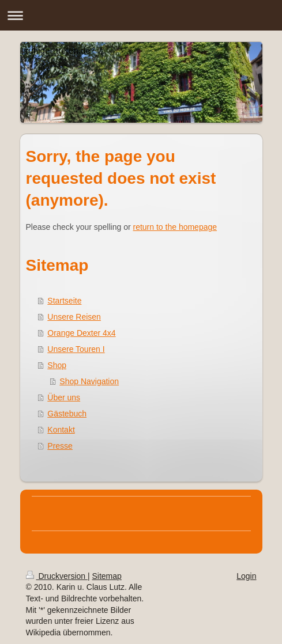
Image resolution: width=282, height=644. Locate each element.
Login (246, 576)
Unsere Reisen (74, 317)
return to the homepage (175, 227)
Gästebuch (67, 414)
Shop (57, 365)
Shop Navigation (89, 381)
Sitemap (107, 576)
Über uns (64, 397)
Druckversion (57, 576)
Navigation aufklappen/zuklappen (141, 15)
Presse (60, 446)
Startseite (64, 301)
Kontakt (61, 430)
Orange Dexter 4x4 (81, 333)
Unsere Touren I (76, 349)
